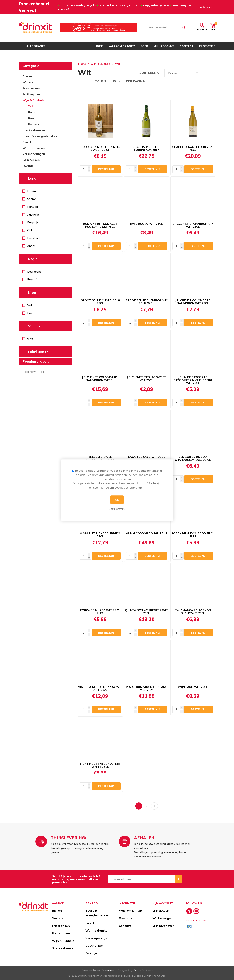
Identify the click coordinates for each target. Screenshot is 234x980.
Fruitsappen (31, 94)
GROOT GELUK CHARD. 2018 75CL (100, 302)
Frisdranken (31, 88)
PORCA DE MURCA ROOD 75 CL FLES (193, 535)
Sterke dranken (34, 130)
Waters (28, 82)
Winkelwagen (162, 918)
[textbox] (166, 27)
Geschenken (31, 160)
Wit (31, 106)
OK (117, 500)
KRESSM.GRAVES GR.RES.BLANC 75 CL (100, 458)
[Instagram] (196, 911)
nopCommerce (105, 970)
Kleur (32, 293)
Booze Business (143, 970)
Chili (30, 230)
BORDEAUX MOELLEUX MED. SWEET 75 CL (100, 148)
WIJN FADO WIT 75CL (193, 687)
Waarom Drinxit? (131, 910)
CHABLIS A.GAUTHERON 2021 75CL (193, 148)
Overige (28, 166)
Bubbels (34, 124)
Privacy (127, 976)
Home (82, 64)
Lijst (213, 73)
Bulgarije (33, 222)
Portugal (33, 207)
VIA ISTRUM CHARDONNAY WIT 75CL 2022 (100, 689)
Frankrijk (33, 191)
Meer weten (117, 509)
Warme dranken (34, 148)
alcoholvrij (31, 372)
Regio (33, 259)
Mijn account (202, 29)
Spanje (32, 199)
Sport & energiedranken (40, 136)
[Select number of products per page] (116, 81)
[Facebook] (189, 911)
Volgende (154, 806)
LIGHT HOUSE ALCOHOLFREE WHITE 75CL (100, 765)
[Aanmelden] (142, 879)
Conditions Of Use (155, 976)
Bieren (27, 76)
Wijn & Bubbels (33, 100)
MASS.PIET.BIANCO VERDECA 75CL (100, 535)
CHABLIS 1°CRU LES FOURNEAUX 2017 (146, 148)
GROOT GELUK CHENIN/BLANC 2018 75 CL (147, 302)
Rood (32, 112)
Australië (33, 215)
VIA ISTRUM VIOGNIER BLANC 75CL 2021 (146, 689)
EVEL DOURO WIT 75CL (146, 224)
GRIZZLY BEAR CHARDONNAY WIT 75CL (193, 225)
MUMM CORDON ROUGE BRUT (147, 534)
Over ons (125, 918)
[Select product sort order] (183, 73)
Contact (125, 926)
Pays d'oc (34, 279)
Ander (31, 246)
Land (32, 178)
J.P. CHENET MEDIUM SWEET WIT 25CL (146, 379)
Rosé (32, 118)
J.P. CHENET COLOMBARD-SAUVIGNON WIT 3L (100, 379)
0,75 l (31, 339)
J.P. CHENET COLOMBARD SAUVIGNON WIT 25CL (193, 302)
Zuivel (27, 142)
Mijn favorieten (163, 926)
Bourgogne (34, 272)
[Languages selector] (207, 7)
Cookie (138, 976)
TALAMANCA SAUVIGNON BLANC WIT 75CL (193, 612)
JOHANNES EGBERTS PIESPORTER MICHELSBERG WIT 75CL (193, 380)
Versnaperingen (34, 154)
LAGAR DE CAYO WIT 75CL (147, 457)
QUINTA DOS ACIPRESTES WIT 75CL (147, 612)
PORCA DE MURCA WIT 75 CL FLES (100, 612)
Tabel (205, 73)
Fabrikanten (38, 352)
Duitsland (33, 238)
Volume (34, 326)
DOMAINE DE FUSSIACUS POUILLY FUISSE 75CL (100, 225)
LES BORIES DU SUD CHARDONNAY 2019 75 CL (193, 458)
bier (43, 372)
